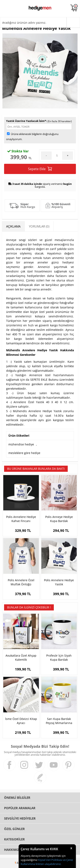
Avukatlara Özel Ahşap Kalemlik (21, 658)
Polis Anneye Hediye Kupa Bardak (59, 519)
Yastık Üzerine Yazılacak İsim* (26, 121)
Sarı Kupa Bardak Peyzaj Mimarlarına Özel (59, 721)
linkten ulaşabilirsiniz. (48, 864)
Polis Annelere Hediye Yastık (59, 582)
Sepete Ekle (40, 169)
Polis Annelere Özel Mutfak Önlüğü (21, 582)
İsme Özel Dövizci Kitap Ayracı (21, 721)
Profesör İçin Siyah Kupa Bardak (59, 658)
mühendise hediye (21, 444)
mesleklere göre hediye (24, 453)
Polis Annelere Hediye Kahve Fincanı (21, 519)
